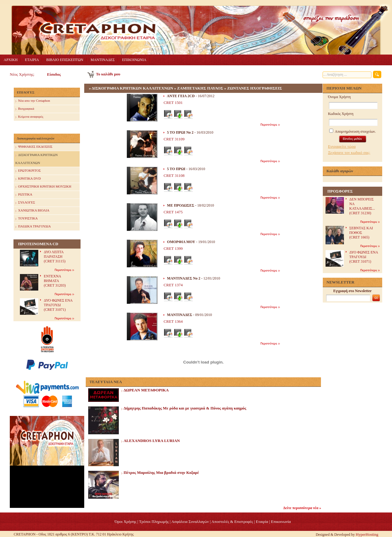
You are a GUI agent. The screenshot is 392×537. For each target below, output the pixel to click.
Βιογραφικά (25, 109)
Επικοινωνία (281, 522)
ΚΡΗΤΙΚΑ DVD (28, 179)
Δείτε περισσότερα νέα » (302, 508)
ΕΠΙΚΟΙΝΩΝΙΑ (134, 60)
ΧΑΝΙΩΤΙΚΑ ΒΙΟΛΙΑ (32, 211)
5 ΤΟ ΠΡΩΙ (176, 169)
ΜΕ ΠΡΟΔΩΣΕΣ (181, 205)
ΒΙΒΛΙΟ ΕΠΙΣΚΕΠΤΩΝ (65, 60)
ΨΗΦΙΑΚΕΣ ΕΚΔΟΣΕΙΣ (34, 147)
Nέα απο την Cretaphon (33, 101)
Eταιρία (262, 522)
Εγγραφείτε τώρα (342, 146)
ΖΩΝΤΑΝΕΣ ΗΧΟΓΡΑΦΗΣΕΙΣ (255, 88)
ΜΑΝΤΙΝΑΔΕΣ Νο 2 (184, 278)
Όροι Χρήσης (125, 522)
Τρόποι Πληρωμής (154, 522)
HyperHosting (367, 534)
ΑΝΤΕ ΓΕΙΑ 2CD (181, 96)
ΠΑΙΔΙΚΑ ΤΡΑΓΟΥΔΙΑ (33, 227)
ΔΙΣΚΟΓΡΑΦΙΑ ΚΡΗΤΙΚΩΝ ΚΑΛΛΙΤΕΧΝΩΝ (36, 158)
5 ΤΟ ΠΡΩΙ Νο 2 (180, 132)
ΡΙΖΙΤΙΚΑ (24, 195)
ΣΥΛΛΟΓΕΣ (25, 203)
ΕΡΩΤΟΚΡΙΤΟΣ (28, 171)
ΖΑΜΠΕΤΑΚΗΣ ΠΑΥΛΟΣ (200, 88)
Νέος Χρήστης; (22, 74)
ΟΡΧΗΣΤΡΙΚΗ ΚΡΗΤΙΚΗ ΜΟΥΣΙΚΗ (43, 187)
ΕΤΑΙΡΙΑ (32, 60)
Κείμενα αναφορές (29, 117)
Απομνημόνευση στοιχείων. (352, 131)
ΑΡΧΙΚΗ (11, 60)
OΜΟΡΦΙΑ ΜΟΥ (181, 242)
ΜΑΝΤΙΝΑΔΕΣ (103, 60)
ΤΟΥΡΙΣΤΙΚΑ (26, 219)
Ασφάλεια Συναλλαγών (190, 522)
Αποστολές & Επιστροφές (232, 522)
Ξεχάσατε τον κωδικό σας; (349, 152)
